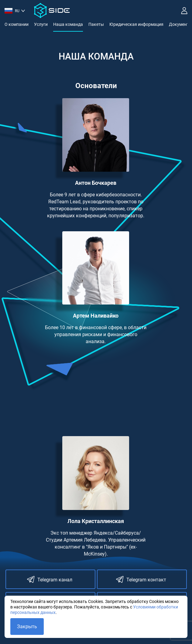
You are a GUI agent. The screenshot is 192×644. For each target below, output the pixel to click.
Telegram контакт (141, 579)
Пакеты (96, 24)
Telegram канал (50, 579)
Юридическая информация (136, 24)
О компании (17, 24)
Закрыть (27, 627)
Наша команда (68, 24)
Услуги (41, 24)
